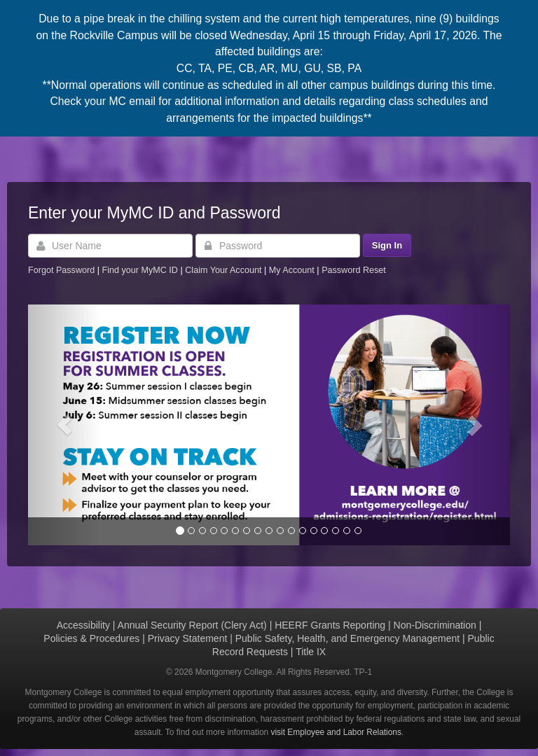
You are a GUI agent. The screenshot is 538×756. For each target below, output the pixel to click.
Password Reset (354, 270)
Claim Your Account (225, 270)
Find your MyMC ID (139, 270)
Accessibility (83, 625)
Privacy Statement (188, 638)
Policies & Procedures (91, 638)
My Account (293, 270)
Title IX (311, 652)
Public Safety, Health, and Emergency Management (347, 638)
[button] (64, 425)
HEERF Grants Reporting (330, 625)
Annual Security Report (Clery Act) (192, 625)
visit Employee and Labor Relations (336, 732)
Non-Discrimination (435, 625)
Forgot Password (61, 270)
